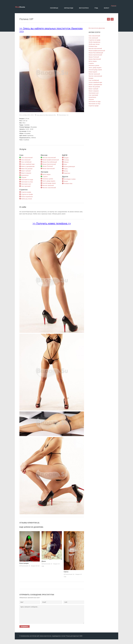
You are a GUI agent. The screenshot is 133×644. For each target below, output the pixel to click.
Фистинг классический (49, 188)
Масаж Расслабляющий (50, 162)
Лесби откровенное (27, 197)
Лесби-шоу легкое (27, 199)
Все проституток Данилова (97, 28)
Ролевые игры (68, 183)
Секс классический (27, 158)
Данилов (114, 6)
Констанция (24, 563)
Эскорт (66, 181)
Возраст (106, 8)
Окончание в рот (26, 184)
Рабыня (66, 162)
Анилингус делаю (48, 179)
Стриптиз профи (26, 192)
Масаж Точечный (48, 166)
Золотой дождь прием (49, 183)
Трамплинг (67, 173)
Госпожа (66, 160)
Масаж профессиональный (51, 160)
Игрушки (24, 177)
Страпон (45, 177)
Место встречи (84, 8)
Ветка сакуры (47, 174)
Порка (66, 169)
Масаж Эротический (49, 169)
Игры (65, 164)
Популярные (54, 8)
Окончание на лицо (27, 182)
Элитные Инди (69, 8)
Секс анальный (26, 160)
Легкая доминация (69, 167)
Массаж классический (49, 158)
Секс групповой (26, 186)
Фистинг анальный (48, 185)
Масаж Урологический (49, 164)
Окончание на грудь (27, 180)
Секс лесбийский (26, 162)
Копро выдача (93, 72)
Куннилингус (25, 175)
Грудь (96, 8)
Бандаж (66, 158)
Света (66, 572)
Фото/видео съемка (70, 179)
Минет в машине (26, 173)
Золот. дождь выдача (49, 181)
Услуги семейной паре (28, 164)
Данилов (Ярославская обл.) (48, 115)
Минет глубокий (26, 171)
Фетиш (66, 171)
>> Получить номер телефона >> (52, 223)
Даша (44, 561)
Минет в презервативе (28, 166)
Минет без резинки (27, 169)
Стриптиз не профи (27, 194)
